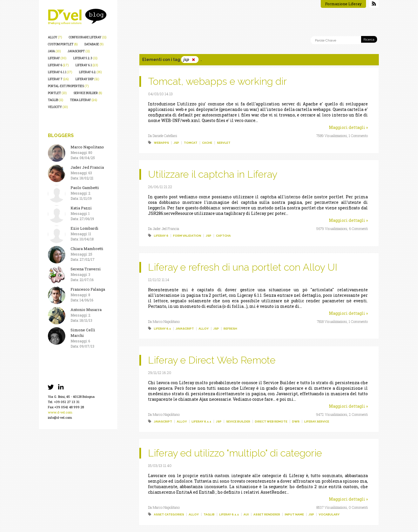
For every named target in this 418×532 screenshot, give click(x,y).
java (54, 51)
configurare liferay (88, 37)
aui (246, 514)
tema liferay (84, 100)
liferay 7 (58, 79)
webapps (161, 143)
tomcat (191, 143)
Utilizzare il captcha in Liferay (213, 174)
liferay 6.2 (90, 72)
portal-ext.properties (68, 86)
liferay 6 (58, 65)
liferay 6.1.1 (60, 72)
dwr (296, 422)
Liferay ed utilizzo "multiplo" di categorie (235, 453)
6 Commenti (358, 229)
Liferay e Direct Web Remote (212, 360)
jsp (176, 143)
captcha (223, 236)
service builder (88, 93)
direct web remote (271, 422)
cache (207, 143)
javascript (79, 51)
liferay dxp (87, 79)
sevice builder (238, 422)
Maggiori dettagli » (348, 127)
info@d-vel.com (60, 417)
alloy (55, 37)
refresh (230, 329)
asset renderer (267, 514)
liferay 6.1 (87, 65)
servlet (224, 143)
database (94, 44)
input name (294, 514)
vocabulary (329, 514)
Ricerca (369, 40)
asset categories (169, 514)
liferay (57, 58)
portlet (57, 93)
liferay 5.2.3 (85, 58)
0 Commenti (358, 507)
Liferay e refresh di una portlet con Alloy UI (243, 267)
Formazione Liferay (343, 4)
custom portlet (63, 44)
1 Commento (358, 136)
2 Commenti (358, 414)
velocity (58, 107)
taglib (56, 100)
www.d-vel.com (60, 412)
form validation (187, 236)
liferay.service (317, 422)
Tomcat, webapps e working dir (217, 81)
